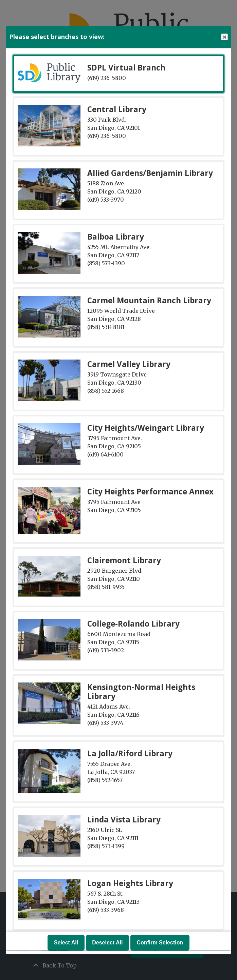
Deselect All (107, 943)
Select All (66, 943)
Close (224, 37)
